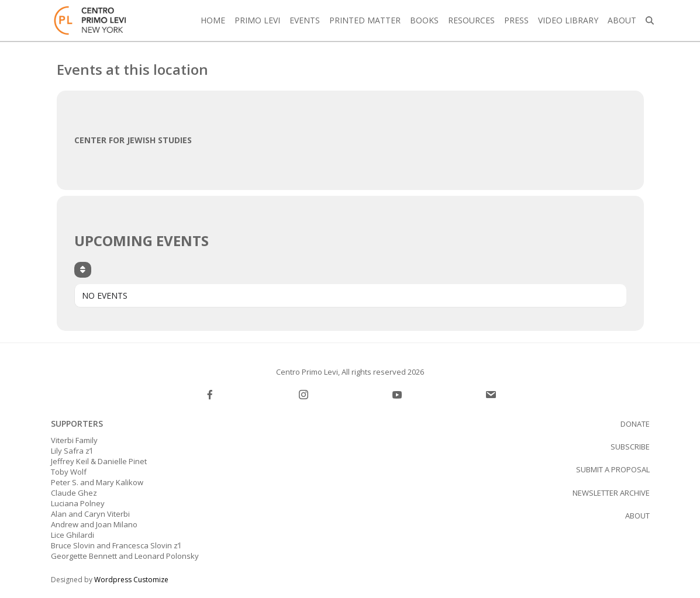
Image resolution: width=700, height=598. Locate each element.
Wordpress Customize (131, 580)
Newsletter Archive (611, 493)
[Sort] (83, 270)
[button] (650, 20)
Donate (635, 424)
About (637, 516)
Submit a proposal (613, 469)
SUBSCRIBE (630, 447)
